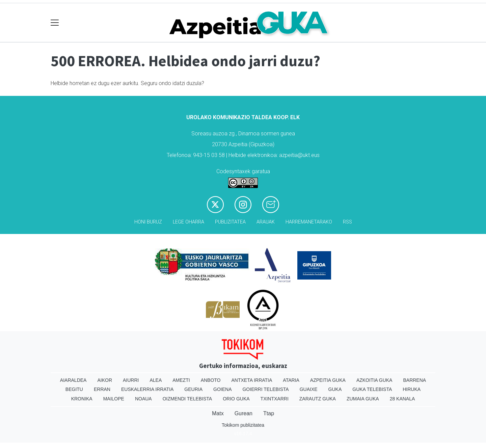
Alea (156, 380)
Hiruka (412, 389)
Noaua (143, 399)
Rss (347, 222)
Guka (335, 389)
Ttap (269, 413)
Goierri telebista (265, 389)
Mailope (114, 399)
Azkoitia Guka (374, 380)
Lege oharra (188, 222)
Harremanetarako (309, 222)
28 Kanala (402, 399)
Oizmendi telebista (187, 399)
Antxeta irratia (252, 380)
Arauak (266, 222)
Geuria (193, 389)
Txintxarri (275, 399)
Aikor (105, 380)
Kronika (82, 399)
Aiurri (131, 380)
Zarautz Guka (318, 399)
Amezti (181, 380)
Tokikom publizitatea (243, 425)
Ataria (291, 380)
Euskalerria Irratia (147, 389)
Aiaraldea (73, 380)
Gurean (244, 413)
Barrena (414, 380)
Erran (102, 389)
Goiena (222, 389)
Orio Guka (236, 399)
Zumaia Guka (363, 399)
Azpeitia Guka (328, 380)
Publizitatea (230, 222)
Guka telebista (372, 389)
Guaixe (309, 389)
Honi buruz (148, 222)
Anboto (211, 380)
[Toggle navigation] (55, 23)
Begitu (74, 389)
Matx (218, 413)
